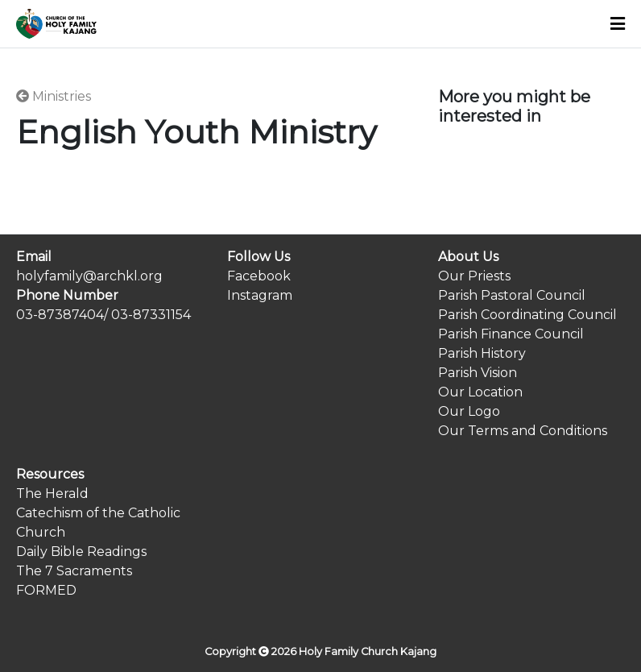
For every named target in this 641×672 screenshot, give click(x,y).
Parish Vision (478, 373)
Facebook (259, 276)
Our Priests (474, 276)
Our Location (480, 392)
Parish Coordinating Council (527, 315)
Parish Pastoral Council (512, 295)
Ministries (54, 96)
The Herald (52, 494)
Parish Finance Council (511, 334)
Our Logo (469, 411)
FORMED (46, 590)
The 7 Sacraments (74, 571)
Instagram (260, 295)
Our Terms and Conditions (523, 431)
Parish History (482, 353)
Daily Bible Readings (81, 552)
